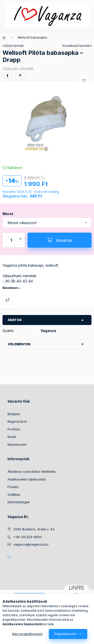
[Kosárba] (60, 240)
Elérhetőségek (19, 502)
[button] (47, 122)
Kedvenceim (17, 444)
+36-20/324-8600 (28, 537)
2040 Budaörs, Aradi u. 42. (34, 529)
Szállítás (14, 495)
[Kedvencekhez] (84, 81)
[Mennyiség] (11, 240)
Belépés (14, 414)
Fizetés (13, 487)
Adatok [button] (15, 320)
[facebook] (8, 76)
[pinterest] (20, 76)
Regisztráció (17, 421)
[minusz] (20, 244)
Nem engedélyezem (27, 634)
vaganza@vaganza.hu (31, 544)
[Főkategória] (4, 38)
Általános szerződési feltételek (32, 471)
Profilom (14, 429)
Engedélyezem (65, 634)
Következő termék (76, 46)
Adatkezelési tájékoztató (27, 479)
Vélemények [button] (19, 344)
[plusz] (20, 236)
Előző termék (14, 46)
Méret (8, 214)
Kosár (12, 437)
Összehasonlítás (8, 300)
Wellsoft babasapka (32, 37)
